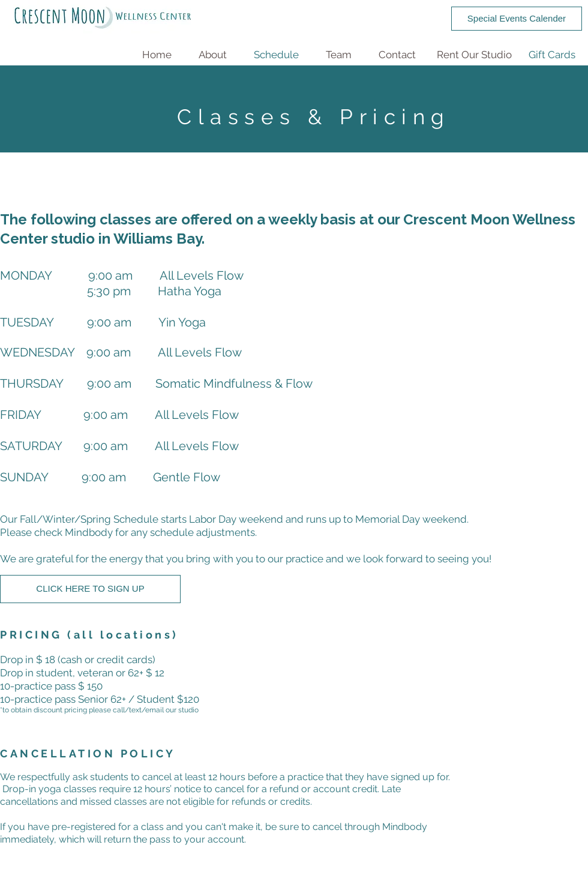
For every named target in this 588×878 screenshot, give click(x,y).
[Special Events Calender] (517, 19)
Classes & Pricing (314, 117)
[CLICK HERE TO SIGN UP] (90, 589)
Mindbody (89, 532)
